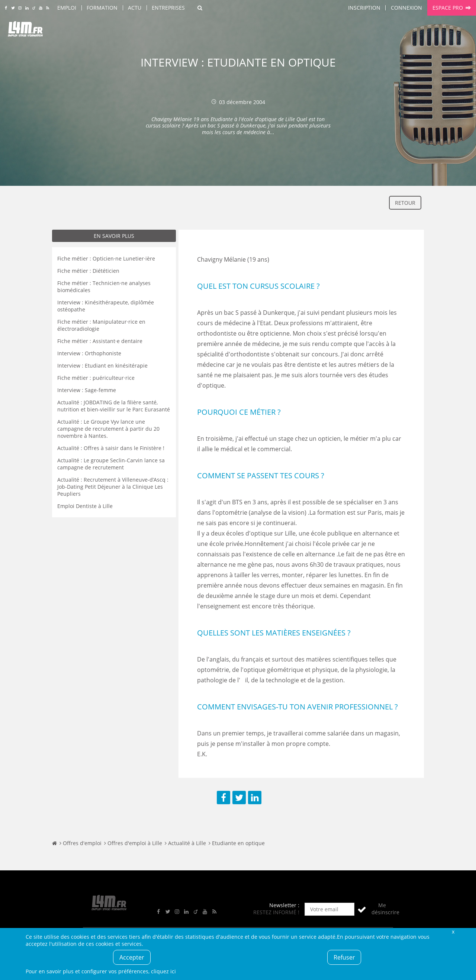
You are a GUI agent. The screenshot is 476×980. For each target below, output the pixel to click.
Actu (135, 8)
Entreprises (168, 8)
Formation (102, 8)
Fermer (453, 932)
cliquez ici (163, 971)
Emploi (67, 8)
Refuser (344, 957)
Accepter (132, 957)
